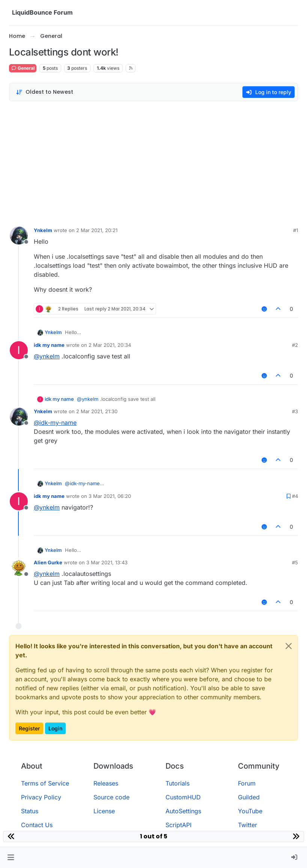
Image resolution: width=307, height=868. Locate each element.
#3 (295, 411)
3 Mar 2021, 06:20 (110, 496)
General (23, 68)
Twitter (248, 825)
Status (30, 811)
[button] (11, 858)
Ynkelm (43, 230)
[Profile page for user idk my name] (19, 350)
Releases (106, 783)
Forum (247, 783)
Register (29, 728)
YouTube (250, 811)
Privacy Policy (41, 797)
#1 (296, 230)
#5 (295, 562)
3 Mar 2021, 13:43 (107, 562)
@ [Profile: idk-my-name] (55, 423)
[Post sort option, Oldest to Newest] (44, 92)
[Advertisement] (153, 162)
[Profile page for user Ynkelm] (19, 235)
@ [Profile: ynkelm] (47, 356)
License (104, 811)
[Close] (289, 646)
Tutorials (178, 783)
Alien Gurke (48, 562)
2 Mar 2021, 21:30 (97, 411)
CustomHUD (183, 797)
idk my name (49, 345)
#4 (295, 496)
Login (55, 728)
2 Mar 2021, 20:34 (110, 345)
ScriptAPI (178, 825)
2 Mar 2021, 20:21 (97, 230)
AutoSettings (183, 811)
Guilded (249, 797)
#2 (295, 345)
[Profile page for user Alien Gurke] (19, 568)
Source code (111, 797)
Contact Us (37, 825)
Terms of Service (45, 783)
